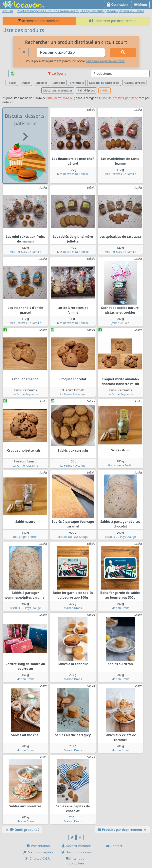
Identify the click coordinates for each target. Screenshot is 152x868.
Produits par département (122, 830)
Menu (140, 5)
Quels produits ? (22, 830)
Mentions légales (38, 852)
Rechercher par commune (39, 21)
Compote (59, 83)
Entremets (77, 83)
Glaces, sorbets (134, 83)
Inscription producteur (76, 861)
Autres (26, 83)
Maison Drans (73, 608)
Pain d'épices (86, 90)
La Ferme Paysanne (25, 394)
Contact (114, 846)
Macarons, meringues (58, 90)
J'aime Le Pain (120, 323)
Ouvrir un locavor (76, 852)
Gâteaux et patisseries (104, 83)
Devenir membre (76, 846)
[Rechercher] (123, 52)
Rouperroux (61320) (61, 98)
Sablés (104, 90)
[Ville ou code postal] (71, 52)
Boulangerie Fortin (120, 465)
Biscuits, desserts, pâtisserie (118, 98)
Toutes (12, 83)
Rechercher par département (113, 21)
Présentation (38, 846)
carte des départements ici (105, 61)
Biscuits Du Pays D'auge (73, 537)
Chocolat (41, 83)
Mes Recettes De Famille (73, 174)
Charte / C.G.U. (38, 859)
